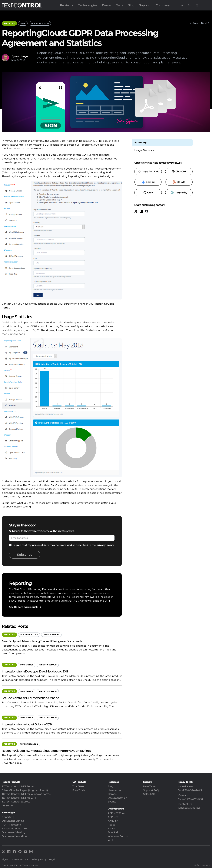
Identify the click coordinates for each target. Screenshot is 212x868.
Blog (131, 5)
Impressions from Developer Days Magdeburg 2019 (35, 671)
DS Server (8, 806)
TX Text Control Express (16, 802)
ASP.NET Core (116, 813)
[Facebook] (147, 212)
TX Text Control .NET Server (18, 786)
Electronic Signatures (15, 829)
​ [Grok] (148, 193)
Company (163, 5)
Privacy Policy (39, 859)
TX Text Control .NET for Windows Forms (26, 794)
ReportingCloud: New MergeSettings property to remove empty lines (46, 751)
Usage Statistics (144, 150)
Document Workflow (14, 836)
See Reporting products (24, 607)
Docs (119, 5)
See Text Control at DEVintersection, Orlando (30, 698)
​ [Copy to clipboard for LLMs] (148, 172)
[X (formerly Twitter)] (136, 212)
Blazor (112, 829)
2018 (22, 60)
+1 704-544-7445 (192, 790)
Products (67, 5)
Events (112, 802)
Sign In (6, 859)
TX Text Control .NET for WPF (19, 798)
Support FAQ (151, 790)
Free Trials (79, 790)
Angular (113, 821)
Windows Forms (118, 836)
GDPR (23, 23)
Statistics (92, 330)
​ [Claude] (179, 182)
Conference (27, 665)
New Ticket (150, 786)
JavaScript (114, 832)
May (14, 60)
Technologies (88, 5)
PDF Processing (11, 825)
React (111, 825)
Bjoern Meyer (20, 56)
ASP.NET (113, 817)
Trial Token (79, 786)
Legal (52, 859)
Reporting (9, 23)
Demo (106, 5)
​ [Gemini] (148, 182)
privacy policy (105, 545)
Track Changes (51, 635)
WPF (111, 840)
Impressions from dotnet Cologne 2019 (27, 724)
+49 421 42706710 (192, 799)
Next (204, 23)
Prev (195, 23)
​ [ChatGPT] (179, 172)
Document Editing (13, 821)
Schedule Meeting (189, 808)
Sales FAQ (149, 794)
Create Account (20, 859)
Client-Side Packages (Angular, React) (25, 790)
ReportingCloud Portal (32, 172)
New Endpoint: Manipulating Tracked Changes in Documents (42, 641)
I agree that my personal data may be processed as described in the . (64, 545)
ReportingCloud (40, 23)
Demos (112, 794)
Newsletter (115, 790)
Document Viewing (14, 832)
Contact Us (185, 804)
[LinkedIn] (141, 212)
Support (145, 5)
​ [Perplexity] (179, 193)
